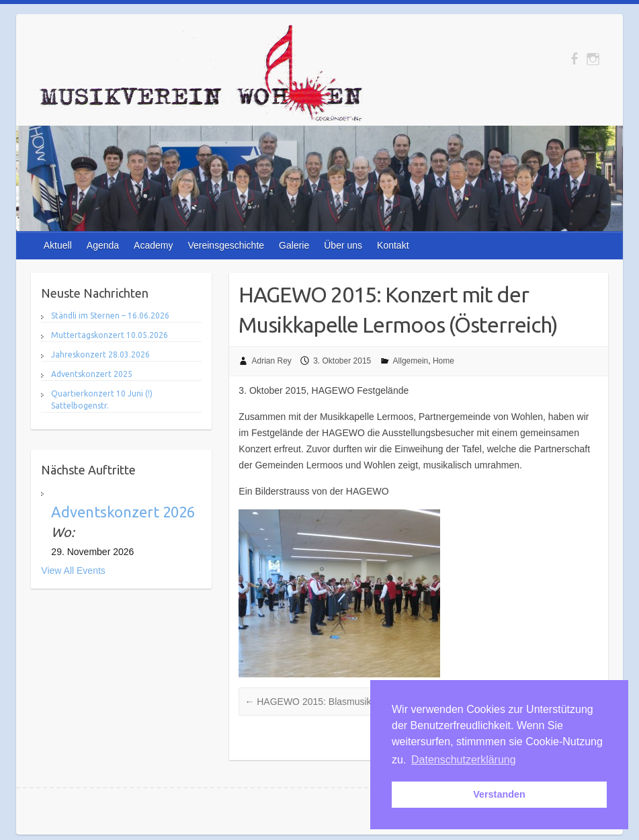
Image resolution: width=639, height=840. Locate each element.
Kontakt (393, 245)
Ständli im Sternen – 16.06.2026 (110, 316)
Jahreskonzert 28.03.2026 (100, 354)
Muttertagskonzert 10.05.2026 (110, 335)
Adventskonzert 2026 (123, 512)
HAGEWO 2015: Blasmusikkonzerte (326, 702)
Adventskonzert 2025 (92, 374)
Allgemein (411, 361)
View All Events (73, 571)
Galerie (294, 245)
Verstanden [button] (499, 794)
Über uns (343, 245)
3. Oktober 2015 (342, 361)
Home (443, 361)
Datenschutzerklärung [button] (464, 760)
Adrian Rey (271, 361)
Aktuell (58, 245)
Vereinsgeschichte (226, 245)
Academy (153, 245)
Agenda (103, 245)
